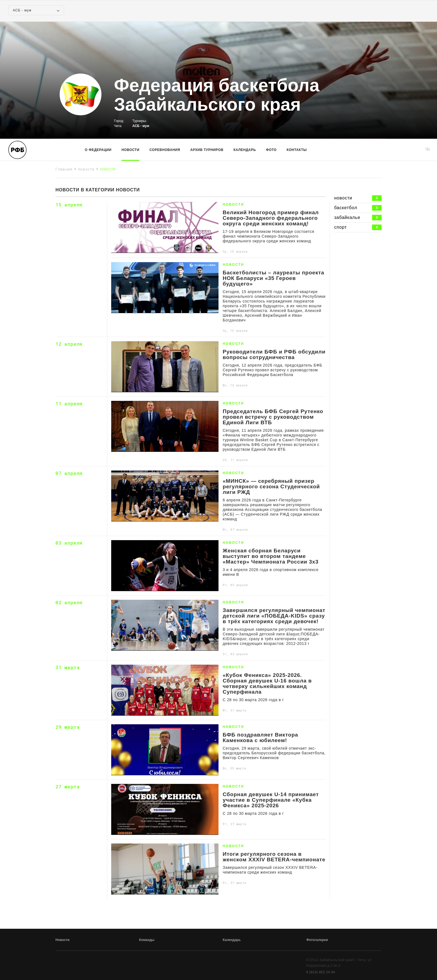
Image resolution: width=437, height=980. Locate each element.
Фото (271, 150)
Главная (64, 169)
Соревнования (165, 150)
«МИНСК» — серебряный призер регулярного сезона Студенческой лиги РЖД (271, 487)
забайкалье (358, 218)
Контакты (297, 150)
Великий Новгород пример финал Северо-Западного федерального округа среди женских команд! (271, 218)
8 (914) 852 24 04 (321, 972)
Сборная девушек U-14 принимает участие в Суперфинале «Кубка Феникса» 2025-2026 (271, 800)
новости (358, 198)
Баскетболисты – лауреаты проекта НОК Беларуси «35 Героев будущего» (274, 278)
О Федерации (98, 150)
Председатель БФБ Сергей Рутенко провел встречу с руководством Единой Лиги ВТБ (273, 417)
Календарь (245, 150)
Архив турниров (207, 150)
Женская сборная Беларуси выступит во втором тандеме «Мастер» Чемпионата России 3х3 (271, 556)
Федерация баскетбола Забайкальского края (217, 95)
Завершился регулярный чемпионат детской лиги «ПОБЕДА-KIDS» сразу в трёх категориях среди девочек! (274, 616)
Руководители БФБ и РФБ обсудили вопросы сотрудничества (274, 355)
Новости (130, 150)
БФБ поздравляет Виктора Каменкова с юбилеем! (260, 738)
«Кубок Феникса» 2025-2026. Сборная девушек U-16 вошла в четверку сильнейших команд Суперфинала (267, 684)
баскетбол (358, 208)
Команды (147, 940)
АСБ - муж (141, 126)
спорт (358, 227)
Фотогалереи (317, 940)
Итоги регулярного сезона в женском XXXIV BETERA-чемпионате (274, 857)
